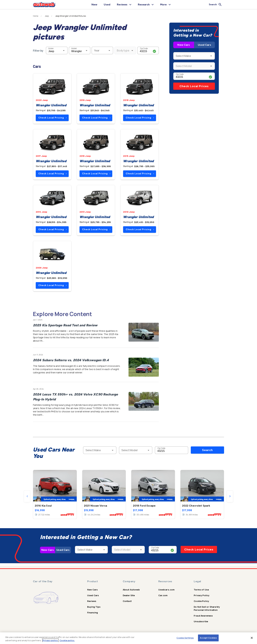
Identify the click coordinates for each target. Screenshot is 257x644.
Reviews (92, 601)
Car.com (163, 595)
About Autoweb (131, 590)
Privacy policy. (50, 640)
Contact (127, 601)
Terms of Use (201, 590)
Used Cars (204, 45)
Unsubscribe (201, 621)
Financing (93, 613)
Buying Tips (94, 607)
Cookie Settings (185, 638)
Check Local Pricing (53, 118)
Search (207, 450)
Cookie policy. (67, 640)
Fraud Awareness (203, 616)
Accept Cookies (208, 638)
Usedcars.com (167, 590)
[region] (128, 638)
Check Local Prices (194, 86)
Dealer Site (129, 595)
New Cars (184, 45)
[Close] (252, 638)
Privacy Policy (202, 595)
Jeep (47, 16)
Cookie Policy (201, 601)
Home (36, 16)
